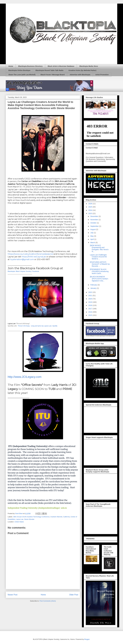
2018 (91, 305)
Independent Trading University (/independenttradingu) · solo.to (37, 508)
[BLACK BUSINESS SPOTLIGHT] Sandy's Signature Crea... (99, 279)
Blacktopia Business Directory (30, 66)
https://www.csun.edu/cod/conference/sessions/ (30, 254)
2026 (91, 204)
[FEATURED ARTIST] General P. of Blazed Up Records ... (100, 264)
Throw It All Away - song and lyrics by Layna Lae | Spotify (38, 326)
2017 (91, 309)
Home (11, 66)
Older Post (74, 595)
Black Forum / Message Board (53, 75)
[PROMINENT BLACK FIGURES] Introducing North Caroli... (99, 271)
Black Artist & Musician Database (61, 66)
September (95, 226)
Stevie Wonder (29, 519)
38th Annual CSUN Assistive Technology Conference (31, 517)
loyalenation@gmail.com (22, 259)
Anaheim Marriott (56, 517)
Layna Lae (20, 519)
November (94, 220)
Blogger (87, 639)
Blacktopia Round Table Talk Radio (49, 70)
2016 (91, 312)
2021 (91, 296)
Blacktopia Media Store (89, 66)
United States (19, 522)
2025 (91, 207)
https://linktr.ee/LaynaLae (34, 257)
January (94, 288)
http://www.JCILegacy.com (25, 377)
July (92, 233)
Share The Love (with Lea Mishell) (22, 75)
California (66, 517)
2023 (91, 213)
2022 (91, 292)
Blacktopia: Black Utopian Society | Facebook (23, 271)
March (93, 243)
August (93, 229)
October (94, 223)
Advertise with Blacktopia (80, 75)
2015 (91, 315)
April (92, 239)
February (94, 285)
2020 (91, 299)
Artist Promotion (102, 75)
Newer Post (13, 595)
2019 (91, 302)
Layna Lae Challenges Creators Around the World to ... (98, 257)
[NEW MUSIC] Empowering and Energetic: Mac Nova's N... (99, 248)
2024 (91, 210)
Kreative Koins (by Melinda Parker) (82, 70)
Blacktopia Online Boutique (19, 70)
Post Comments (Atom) (48, 601)
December (94, 216)
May (92, 236)
